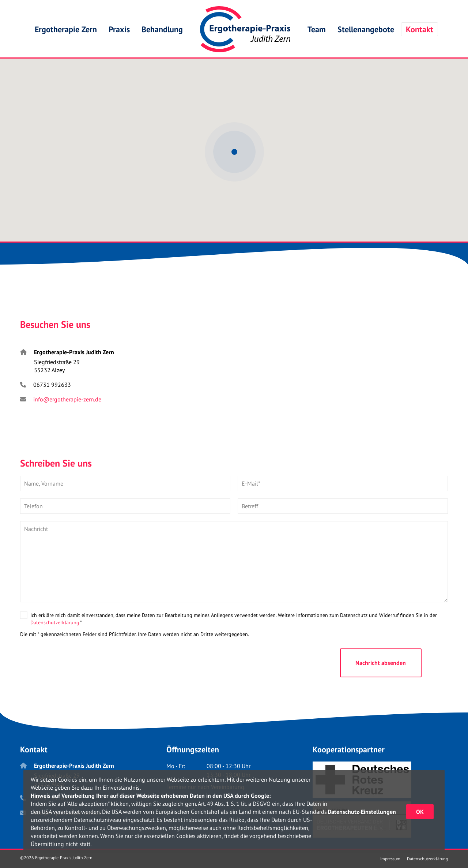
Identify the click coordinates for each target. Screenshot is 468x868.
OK (420, 812)
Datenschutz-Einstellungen (362, 812)
